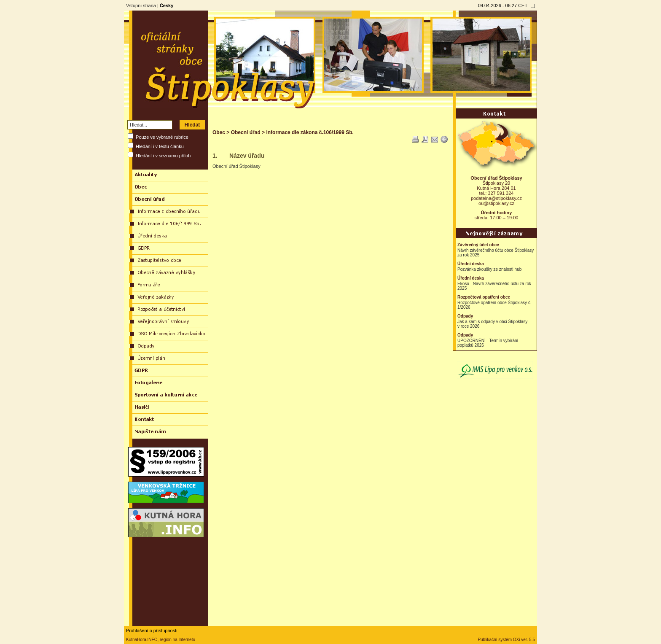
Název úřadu (247, 156)
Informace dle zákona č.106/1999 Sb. (310, 132)
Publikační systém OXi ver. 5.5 (506, 640)
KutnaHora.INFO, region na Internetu (161, 640)
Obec (219, 132)
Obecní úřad (246, 132)
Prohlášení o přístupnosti (152, 631)
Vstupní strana (141, 5)
